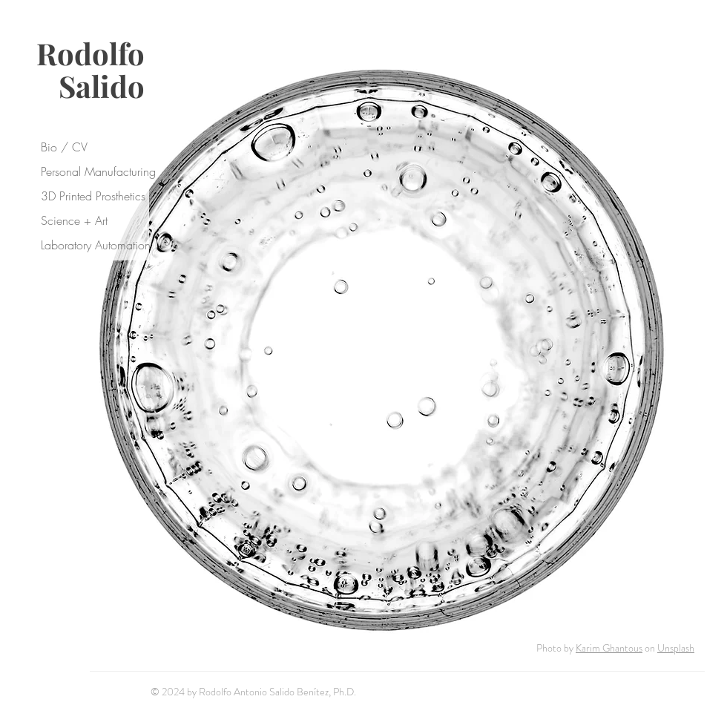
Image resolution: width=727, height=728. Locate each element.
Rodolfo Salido (91, 69)
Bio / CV (64, 147)
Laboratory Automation (96, 245)
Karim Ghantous (609, 648)
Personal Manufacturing (97, 171)
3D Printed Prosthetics (93, 196)
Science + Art (74, 220)
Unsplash (676, 648)
